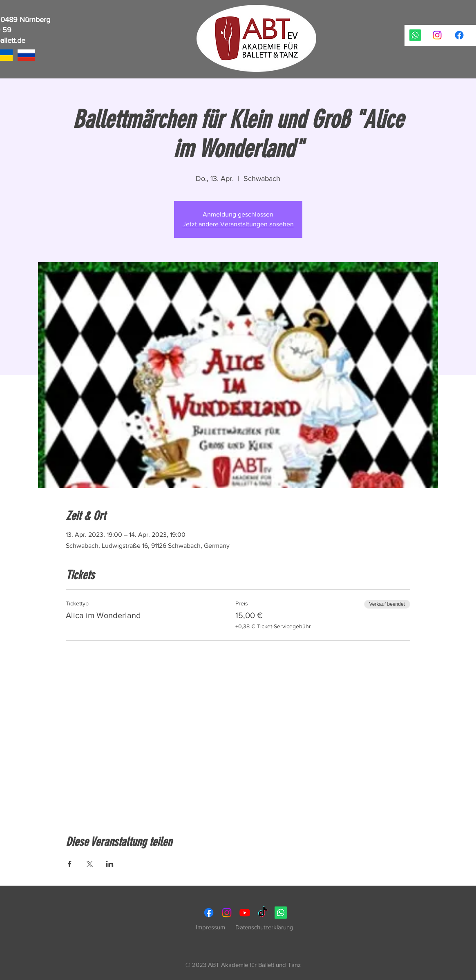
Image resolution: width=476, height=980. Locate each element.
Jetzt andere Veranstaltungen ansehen (238, 224)
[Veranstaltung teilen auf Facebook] (70, 864)
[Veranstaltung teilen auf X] (90, 864)
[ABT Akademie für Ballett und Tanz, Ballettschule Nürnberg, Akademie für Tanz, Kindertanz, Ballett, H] (415, 35)
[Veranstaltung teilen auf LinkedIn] (110, 864)
